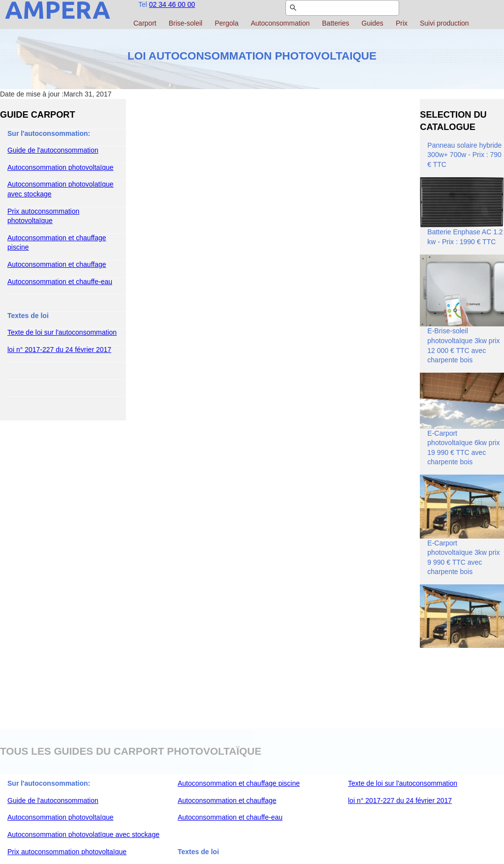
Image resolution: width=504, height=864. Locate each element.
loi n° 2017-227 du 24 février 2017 (59, 350)
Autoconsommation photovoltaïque (61, 167)
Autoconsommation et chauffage (57, 264)
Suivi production (444, 23)
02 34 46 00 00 (172, 4)
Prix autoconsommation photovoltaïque (67, 852)
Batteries (335, 23)
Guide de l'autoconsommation (53, 150)
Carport (145, 23)
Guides (373, 23)
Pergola (226, 23)
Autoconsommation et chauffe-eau (60, 282)
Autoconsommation (280, 23)
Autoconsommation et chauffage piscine (239, 783)
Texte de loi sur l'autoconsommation (62, 332)
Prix (402, 23)
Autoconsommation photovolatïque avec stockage (83, 834)
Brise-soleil (186, 23)
